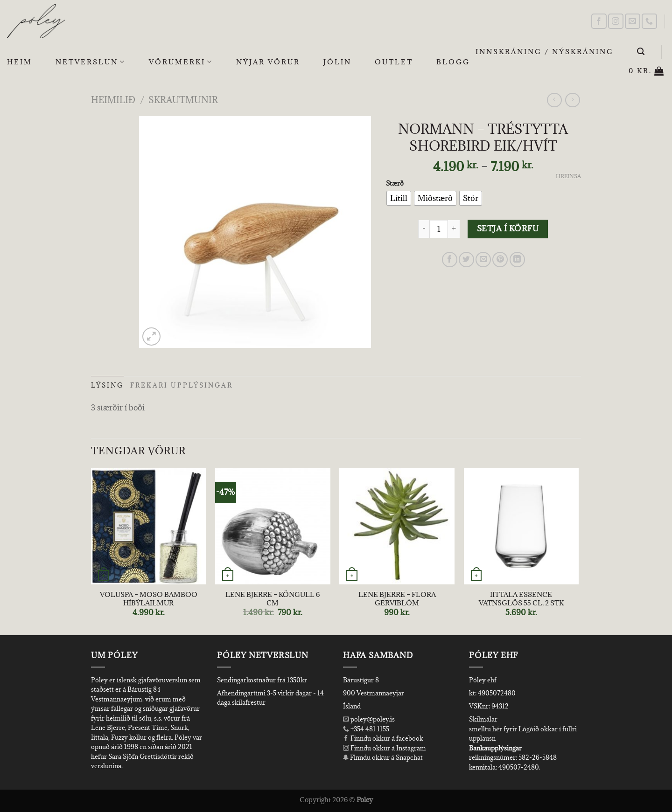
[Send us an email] (633, 21)
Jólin (337, 62)
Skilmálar (483, 719)
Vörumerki (181, 62)
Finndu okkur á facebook (383, 738)
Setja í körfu (508, 229)
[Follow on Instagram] (616, 21)
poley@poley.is (369, 719)
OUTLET (394, 62)
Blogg (453, 62)
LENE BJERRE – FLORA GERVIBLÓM (397, 599)
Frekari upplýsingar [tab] (182, 385)
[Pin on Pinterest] (500, 260)
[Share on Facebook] (450, 260)
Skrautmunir (183, 100)
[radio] (399, 198)
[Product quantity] (439, 229)
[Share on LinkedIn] (517, 260)
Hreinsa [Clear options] (568, 176)
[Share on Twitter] (466, 260)
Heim (20, 62)
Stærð (395, 184)
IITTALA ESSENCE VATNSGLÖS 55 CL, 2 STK (521, 599)
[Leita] (641, 52)
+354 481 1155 (369, 729)
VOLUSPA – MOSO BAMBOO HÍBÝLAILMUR (149, 599)
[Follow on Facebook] (599, 21)
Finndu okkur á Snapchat (383, 757)
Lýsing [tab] (107, 385)
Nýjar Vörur (268, 62)
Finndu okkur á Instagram (385, 748)
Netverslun (91, 62)
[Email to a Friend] (483, 260)
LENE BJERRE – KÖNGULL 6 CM (273, 599)
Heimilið (113, 100)
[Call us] (649, 21)
